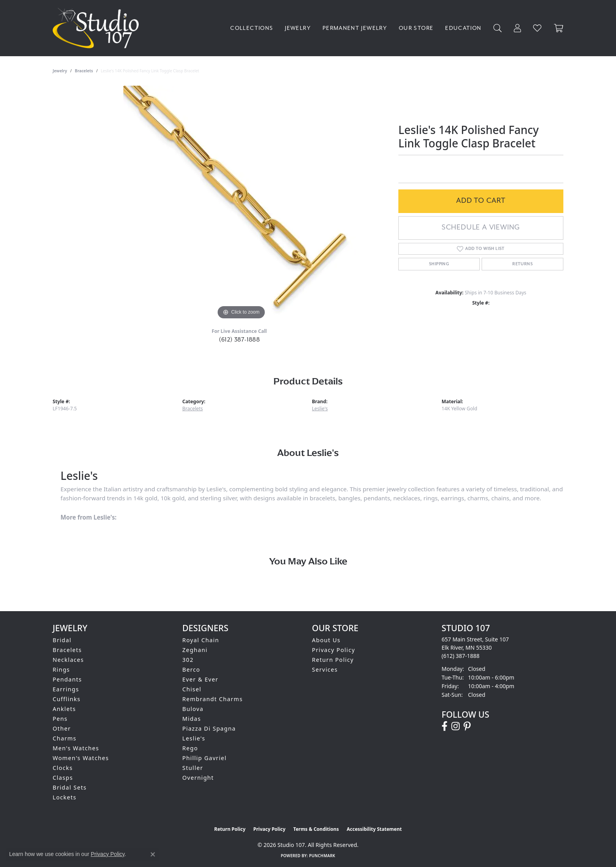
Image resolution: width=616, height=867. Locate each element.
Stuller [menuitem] (193, 768)
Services (325, 670)
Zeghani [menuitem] (195, 650)
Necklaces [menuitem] (68, 660)
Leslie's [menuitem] (194, 738)
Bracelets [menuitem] (67, 650)
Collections (252, 28)
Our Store (416, 28)
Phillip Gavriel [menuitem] (204, 758)
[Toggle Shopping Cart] (559, 28)
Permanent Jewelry (355, 28)
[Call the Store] (461, 656)
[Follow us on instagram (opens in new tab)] (456, 726)
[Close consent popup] (153, 854)
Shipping (439, 264)
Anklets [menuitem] (64, 709)
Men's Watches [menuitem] (76, 748)
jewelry (60, 71)
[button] (498, 28)
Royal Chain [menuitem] (201, 640)
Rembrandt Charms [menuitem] (213, 699)
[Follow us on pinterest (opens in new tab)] (467, 726)
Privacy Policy (334, 650)
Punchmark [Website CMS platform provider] (322, 856)
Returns (522, 264)
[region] (241, 204)
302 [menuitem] (188, 660)
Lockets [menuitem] (65, 797)
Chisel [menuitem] (192, 689)
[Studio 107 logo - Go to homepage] (98, 28)
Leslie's (320, 409)
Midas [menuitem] (192, 719)
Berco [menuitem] (191, 670)
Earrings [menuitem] (66, 689)
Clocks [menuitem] (63, 768)
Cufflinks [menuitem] (67, 699)
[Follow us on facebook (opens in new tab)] (445, 726)
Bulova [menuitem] (193, 709)
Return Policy (333, 660)
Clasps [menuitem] (63, 778)
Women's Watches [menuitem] (81, 758)
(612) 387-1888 (239, 340)
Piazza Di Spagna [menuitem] (209, 728)
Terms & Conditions (316, 829)
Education (463, 28)
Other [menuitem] (62, 728)
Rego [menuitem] (190, 748)
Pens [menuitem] (60, 719)
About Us (326, 640)
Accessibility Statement (374, 829)
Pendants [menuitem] (67, 679)
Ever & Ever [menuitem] (200, 679)
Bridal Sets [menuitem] (70, 787)
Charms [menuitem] (65, 738)
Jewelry (298, 28)
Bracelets (84, 71)
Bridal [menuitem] (62, 640)
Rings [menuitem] (61, 670)
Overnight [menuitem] (198, 778)
